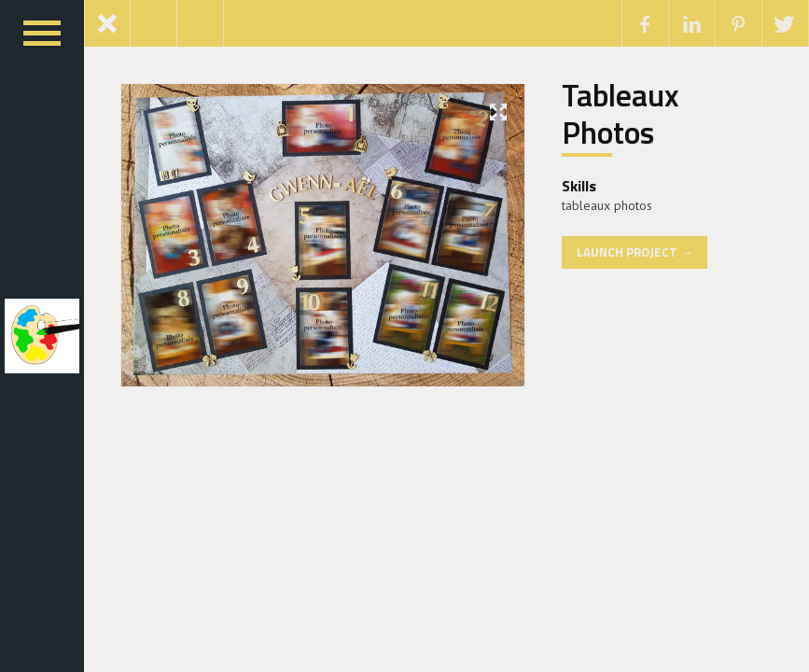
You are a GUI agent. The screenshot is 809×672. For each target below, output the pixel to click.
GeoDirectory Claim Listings (329, 448)
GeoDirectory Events (444, 448)
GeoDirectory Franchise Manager (475, 448)
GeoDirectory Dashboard (403, 448)
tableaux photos (607, 205)
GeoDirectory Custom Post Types (386, 448)
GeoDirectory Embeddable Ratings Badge (424, 448)
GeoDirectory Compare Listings (346, 448)
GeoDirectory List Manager (494, 448)
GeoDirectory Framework (457, 448)
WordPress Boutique (314, 448)
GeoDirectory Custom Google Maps (366, 448)
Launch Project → (635, 252)
